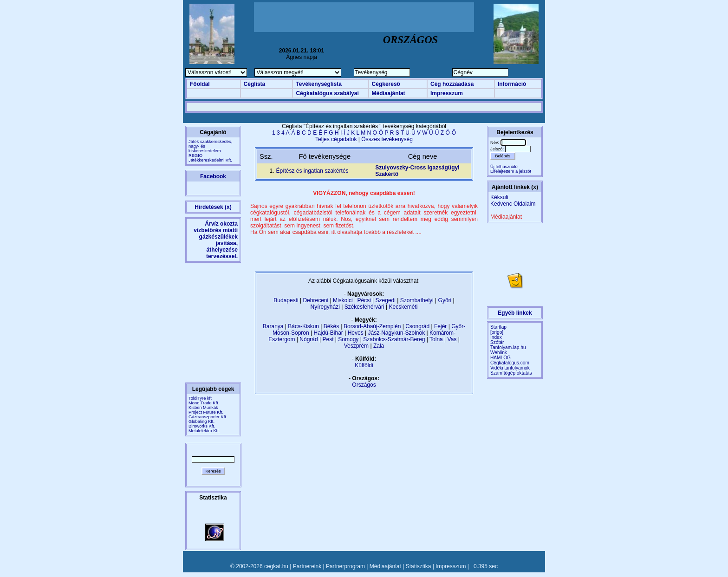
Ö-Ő (451, 133)
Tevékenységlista (319, 84)
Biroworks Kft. (202, 426)
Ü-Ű (434, 133)
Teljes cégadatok (336, 139)
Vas (452, 339)
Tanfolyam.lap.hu (508, 347)
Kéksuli (499, 197)
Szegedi (386, 300)
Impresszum (447, 93)
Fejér (440, 326)
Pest (328, 339)
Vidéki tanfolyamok (510, 368)
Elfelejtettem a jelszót (511, 171)
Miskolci (343, 300)
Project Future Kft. (206, 412)
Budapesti (286, 300)
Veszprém (356, 346)
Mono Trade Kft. (204, 403)
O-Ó (378, 133)
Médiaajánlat (389, 93)
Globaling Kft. (201, 421)
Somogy (348, 339)
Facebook (213, 176)
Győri (445, 300)
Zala (379, 346)
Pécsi (364, 300)
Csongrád (417, 326)
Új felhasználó (504, 167)
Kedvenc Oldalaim (513, 204)
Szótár (497, 342)
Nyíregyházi (325, 307)
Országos (364, 385)
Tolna (436, 339)
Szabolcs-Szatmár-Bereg (394, 339)
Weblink (499, 353)
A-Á (290, 133)
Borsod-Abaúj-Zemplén (372, 326)
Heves (356, 333)
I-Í (343, 133)
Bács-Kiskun (303, 326)
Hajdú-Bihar (328, 333)
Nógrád (309, 339)
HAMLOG (500, 358)
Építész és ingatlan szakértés (312, 171)
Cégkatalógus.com (510, 363)
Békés (331, 326)
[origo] (497, 332)
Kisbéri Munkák (203, 408)
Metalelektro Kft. (204, 431)
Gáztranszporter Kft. (208, 417)
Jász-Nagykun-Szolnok (396, 333)
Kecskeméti (403, 307)
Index (496, 337)
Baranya (273, 326)
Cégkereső (386, 84)
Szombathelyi (417, 300)
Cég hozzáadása (452, 84)
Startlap (498, 327)
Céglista (255, 84)
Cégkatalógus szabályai (327, 93)
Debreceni (315, 300)
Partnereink (307, 566)
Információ (512, 84)
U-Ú (410, 133)
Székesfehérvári (364, 307)
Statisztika (419, 566)
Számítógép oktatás (511, 373)
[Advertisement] (364, 17)
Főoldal (200, 84)
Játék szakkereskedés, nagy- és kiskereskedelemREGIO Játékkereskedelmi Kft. (210, 151)
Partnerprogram (345, 566)
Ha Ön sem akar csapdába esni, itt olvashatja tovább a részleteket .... (336, 232)
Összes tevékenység (387, 139)
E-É (318, 133)
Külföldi (364, 365)
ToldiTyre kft (200, 398)
